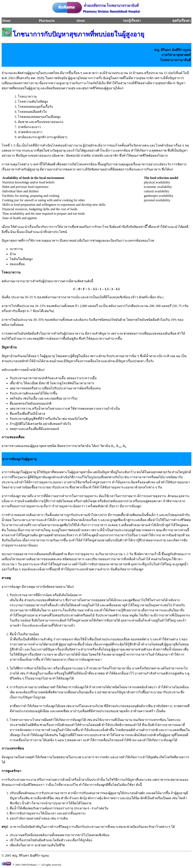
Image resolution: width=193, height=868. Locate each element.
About (81, 21)
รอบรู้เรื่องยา (132, 21)
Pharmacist (47, 21)
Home (6, 21)
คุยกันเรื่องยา (182, 21)
